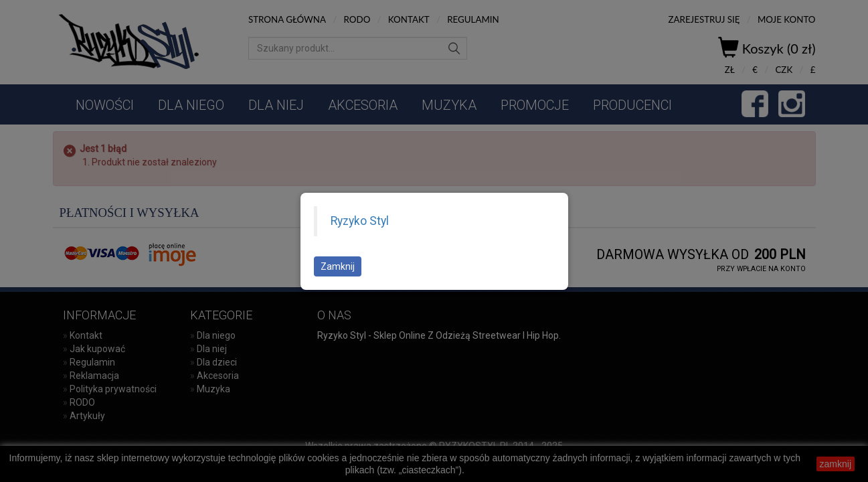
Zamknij (338, 266)
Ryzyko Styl (360, 221)
